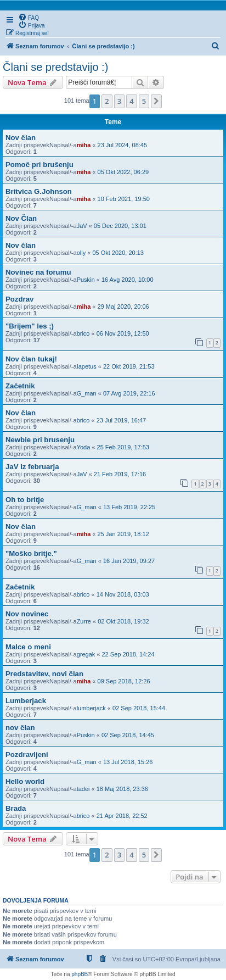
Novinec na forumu (38, 272)
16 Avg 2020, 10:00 (128, 280)
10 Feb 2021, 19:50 (124, 199)
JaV (82, 226)
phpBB (80, 974)
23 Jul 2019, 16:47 (122, 420)
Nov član (21, 138)
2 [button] (107, 101)
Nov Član (21, 218)
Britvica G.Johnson (39, 191)
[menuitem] (29, 17)
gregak (86, 654)
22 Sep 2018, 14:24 (128, 654)
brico (83, 333)
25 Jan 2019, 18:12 (123, 534)
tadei (83, 789)
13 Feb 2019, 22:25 (129, 507)
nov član (20, 728)
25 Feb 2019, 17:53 (123, 447)
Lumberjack (26, 701)
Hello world (25, 781)
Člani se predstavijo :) (55, 67)
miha (84, 145)
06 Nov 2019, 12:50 (123, 333)
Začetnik (20, 386)
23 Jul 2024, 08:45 (123, 145)
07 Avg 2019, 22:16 (129, 393)
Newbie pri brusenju (40, 440)
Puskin (86, 280)
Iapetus (87, 366)
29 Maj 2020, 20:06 (123, 307)
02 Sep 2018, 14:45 (128, 735)
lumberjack (91, 708)
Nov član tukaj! (31, 359)
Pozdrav (19, 299)
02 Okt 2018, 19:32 (123, 621)
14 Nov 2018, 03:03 (123, 594)
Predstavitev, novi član (44, 674)
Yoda (84, 447)
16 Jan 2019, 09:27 (129, 561)
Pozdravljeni (27, 755)
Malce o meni (28, 647)
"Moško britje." (31, 553)
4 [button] (131, 101)
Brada (16, 808)
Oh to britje (25, 500)
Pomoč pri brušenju (39, 165)
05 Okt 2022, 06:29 (123, 172)
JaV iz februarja (32, 467)
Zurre (84, 621)
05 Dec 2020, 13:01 (120, 226)
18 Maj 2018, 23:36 (122, 789)
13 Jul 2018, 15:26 (128, 762)
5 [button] (144, 101)
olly (81, 253)
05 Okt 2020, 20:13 (118, 253)
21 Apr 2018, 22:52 (122, 816)
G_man (87, 393)
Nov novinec (27, 614)
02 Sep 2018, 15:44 (139, 708)
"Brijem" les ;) (30, 326)
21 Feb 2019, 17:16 (120, 474)
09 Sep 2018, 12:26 (124, 681)
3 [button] (119, 101)
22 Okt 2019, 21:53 (129, 366)
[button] (156, 101)
